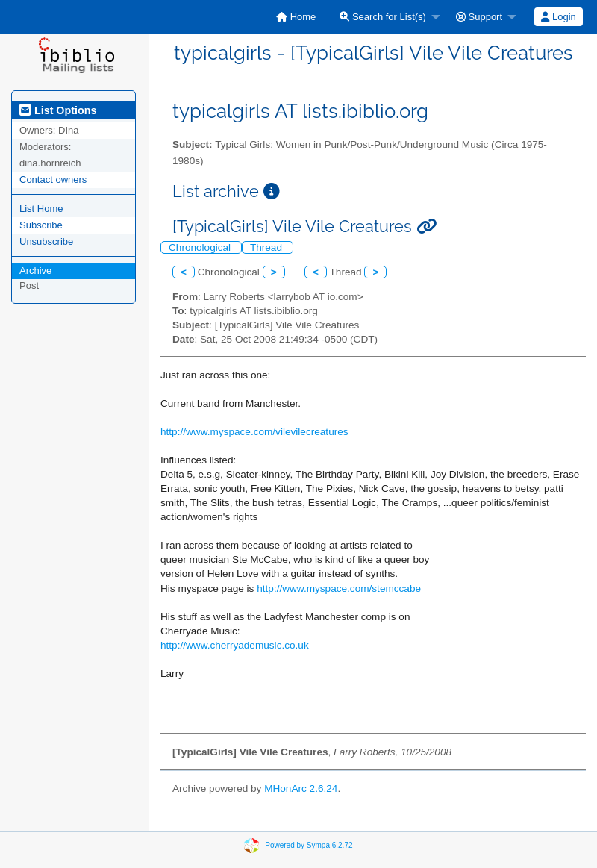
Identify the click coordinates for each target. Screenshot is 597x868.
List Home (41, 209)
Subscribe (41, 225)
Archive (35, 271)
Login (558, 17)
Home (296, 17)
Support (479, 17)
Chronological (201, 247)
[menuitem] (296, 17)
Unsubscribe (46, 241)
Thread (268, 247)
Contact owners (53, 179)
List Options (58, 110)
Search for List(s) (383, 17)
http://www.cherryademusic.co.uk (235, 645)
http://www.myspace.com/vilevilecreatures (254, 432)
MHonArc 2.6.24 (301, 789)
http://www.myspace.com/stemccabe (339, 588)
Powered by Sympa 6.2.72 (309, 844)
